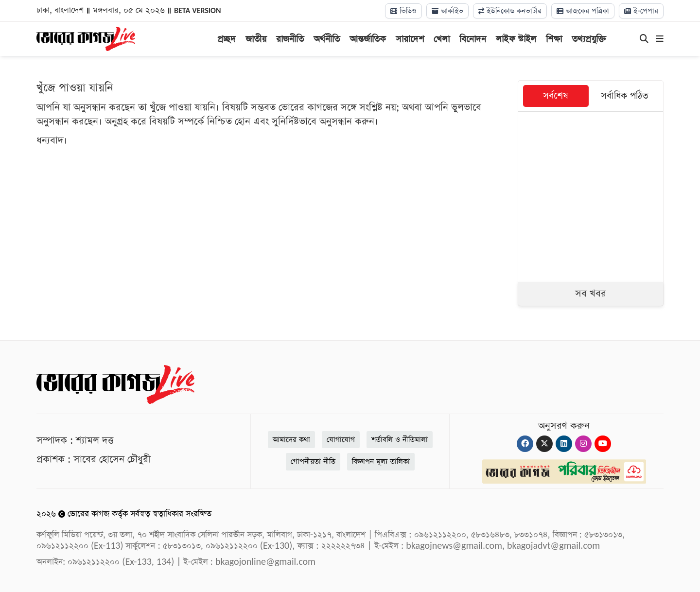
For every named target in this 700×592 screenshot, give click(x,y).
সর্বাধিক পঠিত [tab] (625, 96)
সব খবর (591, 294)
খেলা (442, 39)
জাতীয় (256, 39)
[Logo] (86, 38)
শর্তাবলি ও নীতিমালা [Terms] (400, 440)
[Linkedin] (564, 444)
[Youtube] (603, 444)
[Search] (644, 39)
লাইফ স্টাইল (516, 39)
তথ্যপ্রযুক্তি (589, 39)
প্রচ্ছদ (227, 39)
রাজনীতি (290, 39)
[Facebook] (525, 444)
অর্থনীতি (327, 39)
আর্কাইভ (447, 11)
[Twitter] (544, 444)
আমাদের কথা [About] (291, 440)
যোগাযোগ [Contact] (341, 440)
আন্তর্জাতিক (368, 39)
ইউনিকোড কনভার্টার (510, 11)
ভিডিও (403, 11)
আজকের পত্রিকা (583, 11)
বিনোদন (473, 39)
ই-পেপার (641, 11)
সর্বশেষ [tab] (556, 96)
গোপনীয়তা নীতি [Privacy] (313, 461)
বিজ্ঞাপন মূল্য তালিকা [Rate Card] (381, 461)
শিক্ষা (554, 39)
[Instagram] (583, 444)
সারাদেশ (410, 39)
